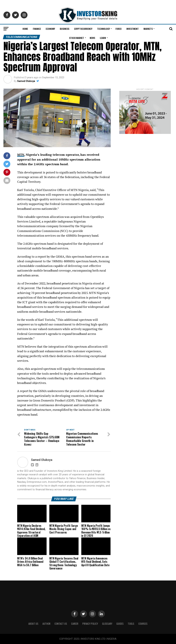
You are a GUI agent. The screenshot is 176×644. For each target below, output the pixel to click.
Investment (133, 29)
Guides (120, 623)
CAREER (75, 623)
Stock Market (77, 38)
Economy (50, 29)
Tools (131, 623)
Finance (37, 29)
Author (46, 623)
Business (65, 29)
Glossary (107, 623)
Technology (103, 29)
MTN (21, 155)
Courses (143, 623)
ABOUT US (33, 623)
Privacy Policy (90, 623)
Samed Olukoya (26, 81)
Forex (119, 29)
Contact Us (61, 623)
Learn (103, 38)
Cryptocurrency (83, 29)
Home (25, 29)
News (92, 38)
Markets (148, 29)
